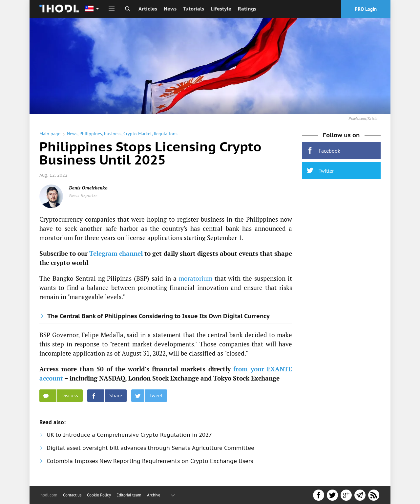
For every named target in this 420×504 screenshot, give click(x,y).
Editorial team (129, 495)
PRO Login (366, 9)
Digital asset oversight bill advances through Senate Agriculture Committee (150, 448)
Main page (50, 134)
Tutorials (194, 9)
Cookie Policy (99, 495)
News (170, 9)
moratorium (196, 278)
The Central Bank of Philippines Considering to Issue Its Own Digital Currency (158, 316)
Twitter (320, 171)
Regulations (166, 134)
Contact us (72, 495)
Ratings (247, 9)
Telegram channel (116, 253)
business (113, 134)
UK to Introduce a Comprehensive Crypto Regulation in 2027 (129, 435)
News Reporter (83, 195)
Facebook (324, 151)
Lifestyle (221, 9)
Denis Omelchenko (88, 188)
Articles (148, 9)
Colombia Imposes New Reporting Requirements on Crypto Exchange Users (150, 461)
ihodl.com (48, 495)
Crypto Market (138, 134)
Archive (154, 495)
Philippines (91, 134)
